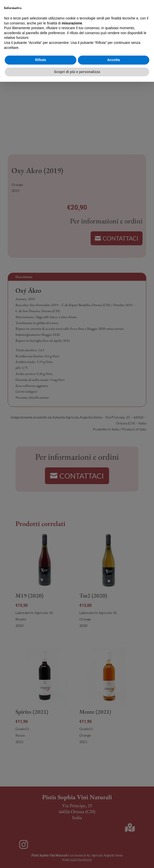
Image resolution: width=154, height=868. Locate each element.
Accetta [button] (113, 846)
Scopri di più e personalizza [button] (77, 858)
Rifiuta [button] (40, 846)
